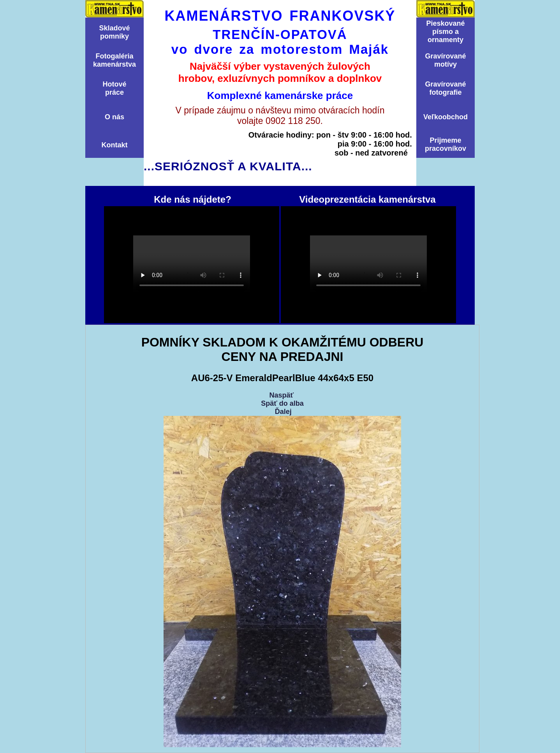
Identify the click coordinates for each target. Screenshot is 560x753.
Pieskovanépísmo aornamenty (445, 32)
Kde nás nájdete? (192, 265)
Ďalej (283, 412)
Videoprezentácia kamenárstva (368, 265)
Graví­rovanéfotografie (445, 88)
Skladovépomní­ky (114, 32)
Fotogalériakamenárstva (114, 60)
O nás (114, 117)
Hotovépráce (114, 88)
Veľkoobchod (446, 117)
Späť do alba (282, 403)
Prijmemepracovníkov (446, 144)
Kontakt (115, 145)
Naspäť (281, 395)
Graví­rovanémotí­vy (445, 60)
